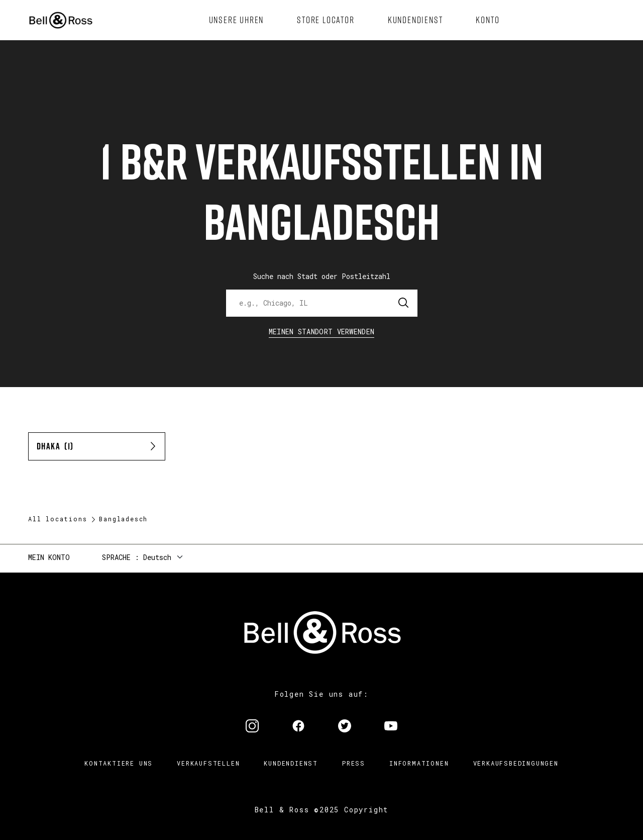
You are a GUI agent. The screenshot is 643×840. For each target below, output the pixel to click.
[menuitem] (237, 20)
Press (354, 763)
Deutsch (157, 557)
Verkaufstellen (208, 763)
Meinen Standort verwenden (322, 332)
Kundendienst (291, 763)
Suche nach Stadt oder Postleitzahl (322, 276)
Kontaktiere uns (119, 763)
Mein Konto (49, 557)
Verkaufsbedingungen (516, 763)
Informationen (419, 763)
